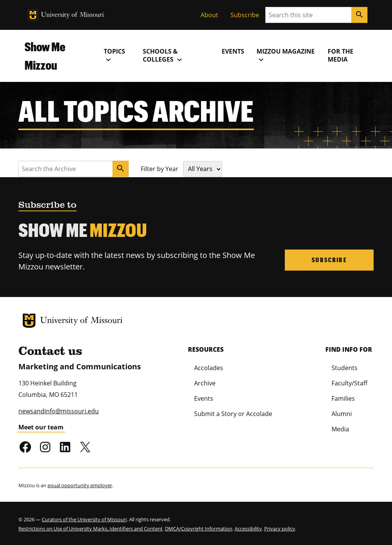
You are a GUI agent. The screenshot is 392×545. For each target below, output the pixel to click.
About (209, 15)
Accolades (209, 368)
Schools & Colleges (163, 55)
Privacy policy (280, 529)
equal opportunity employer (80, 485)
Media (340, 429)
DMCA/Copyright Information (199, 529)
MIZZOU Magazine (286, 55)
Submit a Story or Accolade (233, 414)
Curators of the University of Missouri (84, 519)
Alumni (342, 414)
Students (345, 368)
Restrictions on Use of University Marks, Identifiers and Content (91, 529)
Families (343, 398)
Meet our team (41, 427)
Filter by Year (160, 169)
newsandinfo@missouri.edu (59, 411)
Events (233, 51)
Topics (114, 55)
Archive (205, 383)
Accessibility (248, 529)
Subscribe (245, 15)
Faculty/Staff (350, 383)
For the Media (341, 55)
